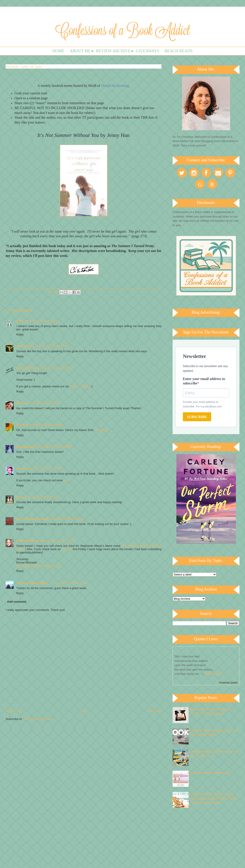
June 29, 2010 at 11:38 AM (42, 403)
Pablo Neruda (213, 674)
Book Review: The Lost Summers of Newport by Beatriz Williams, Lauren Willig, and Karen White (213, 798)
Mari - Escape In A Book (33, 519)
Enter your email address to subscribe (204, 381)
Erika (20, 321)
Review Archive (113, 51)
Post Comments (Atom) (38, 719)
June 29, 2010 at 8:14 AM (52, 346)
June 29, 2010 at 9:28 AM (57, 368)
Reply (20, 334)
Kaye (20, 497)
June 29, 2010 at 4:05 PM (67, 519)
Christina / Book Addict (32, 583)
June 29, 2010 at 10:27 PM (57, 541)
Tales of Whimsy (28, 368)
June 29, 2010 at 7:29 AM (41, 321)
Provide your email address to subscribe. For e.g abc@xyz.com (202, 404)
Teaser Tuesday (80, 386)
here (66, 480)
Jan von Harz (25, 346)
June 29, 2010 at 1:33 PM (41, 497)
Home (58, 51)
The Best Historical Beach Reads (209, 773)
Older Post (155, 711)
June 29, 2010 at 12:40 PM (45, 469)
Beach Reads (179, 51)
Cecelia (21, 469)
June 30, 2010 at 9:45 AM (71, 583)
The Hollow (102, 430)
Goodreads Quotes (228, 683)
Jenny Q (22, 425)
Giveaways (148, 51)
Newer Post (13, 711)
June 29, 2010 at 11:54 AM (46, 425)
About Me (80, 51)
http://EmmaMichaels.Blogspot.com (39, 566)
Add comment (17, 602)
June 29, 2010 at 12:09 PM (55, 447)
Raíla (20, 403)
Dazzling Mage (26, 447)
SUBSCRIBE (197, 417)
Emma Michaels (27, 541)
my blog (67, 549)
